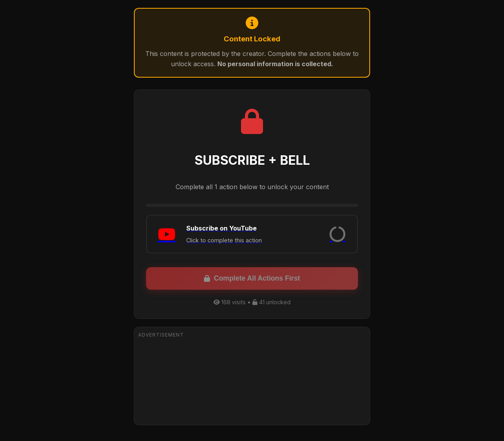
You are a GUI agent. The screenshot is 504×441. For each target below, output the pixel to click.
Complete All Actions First (252, 278)
